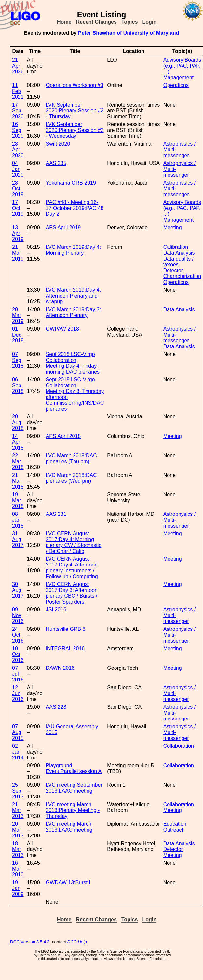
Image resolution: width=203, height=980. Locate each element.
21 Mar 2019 (18, 253)
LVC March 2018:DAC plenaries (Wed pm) (71, 478)
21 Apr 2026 (18, 66)
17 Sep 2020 (18, 111)
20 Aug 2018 (18, 422)
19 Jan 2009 (18, 888)
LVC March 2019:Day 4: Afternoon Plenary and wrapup (74, 296)
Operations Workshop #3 (75, 85)
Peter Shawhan (97, 33)
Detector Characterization (182, 273)
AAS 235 (56, 163)
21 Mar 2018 (18, 481)
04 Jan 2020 (18, 169)
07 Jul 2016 (18, 674)
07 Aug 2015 (18, 732)
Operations (176, 85)
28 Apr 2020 (18, 150)
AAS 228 (56, 707)
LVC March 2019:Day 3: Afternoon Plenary (74, 312)
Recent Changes (96, 22)
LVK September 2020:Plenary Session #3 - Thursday (75, 111)
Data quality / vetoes (178, 262)
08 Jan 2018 (18, 520)
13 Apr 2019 (18, 233)
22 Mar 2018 (18, 461)
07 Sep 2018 (18, 360)
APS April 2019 (63, 228)
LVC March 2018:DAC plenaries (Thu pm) (71, 458)
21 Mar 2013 (18, 810)
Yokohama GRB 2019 (71, 183)
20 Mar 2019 (18, 315)
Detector (173, 849)
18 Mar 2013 (18, 849)
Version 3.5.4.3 (35, 942)
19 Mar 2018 (18, 500)
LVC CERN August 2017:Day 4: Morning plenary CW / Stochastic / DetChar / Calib (74, 542)
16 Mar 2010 (18, 869)
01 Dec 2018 (18, 335)
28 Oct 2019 (18, 189)
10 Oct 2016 (18, 654)
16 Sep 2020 (18, 130)
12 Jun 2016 (18, 693)
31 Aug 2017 (18, 539)
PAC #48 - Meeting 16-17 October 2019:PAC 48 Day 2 (75, 208)
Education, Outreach (176, 827)
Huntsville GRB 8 (66, 629)
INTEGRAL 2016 (65, 649)
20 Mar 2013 (18, 830)
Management (178, 77)
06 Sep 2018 (18, 385)
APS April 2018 (63, 436)
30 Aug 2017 (18, 590)
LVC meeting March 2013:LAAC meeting (69, 827)
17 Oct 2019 (18, 208)
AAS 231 (56, 514)
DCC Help (77, 942)
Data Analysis (179, 253)
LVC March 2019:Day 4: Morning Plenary (74, 250)
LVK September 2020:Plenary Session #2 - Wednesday (75, 130)
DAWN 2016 (60, 668)
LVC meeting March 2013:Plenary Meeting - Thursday (73, 810)
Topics (129, 22)
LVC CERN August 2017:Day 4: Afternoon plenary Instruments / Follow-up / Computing (72, 568)
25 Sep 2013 (18, 791)
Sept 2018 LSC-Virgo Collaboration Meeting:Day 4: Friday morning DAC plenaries (73, 363)
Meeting (173, 228)
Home (64, 22)
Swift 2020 (58, 144)
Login (149, 22)
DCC (15, 942)
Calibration (176, 247)
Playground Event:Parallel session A (74, 768)
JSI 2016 (56, 610)
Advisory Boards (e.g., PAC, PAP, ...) (182, 66)
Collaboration (179, 746)
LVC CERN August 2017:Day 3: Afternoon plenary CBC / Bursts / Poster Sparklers (72, 593)
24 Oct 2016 (18, 635)
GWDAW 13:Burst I (68, 882)
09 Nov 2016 (18, 615)
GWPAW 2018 (62, 329)
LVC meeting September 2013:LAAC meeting (74, 788)
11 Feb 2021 (18, 91)
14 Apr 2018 (18, 442)
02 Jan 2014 (18, 752)
